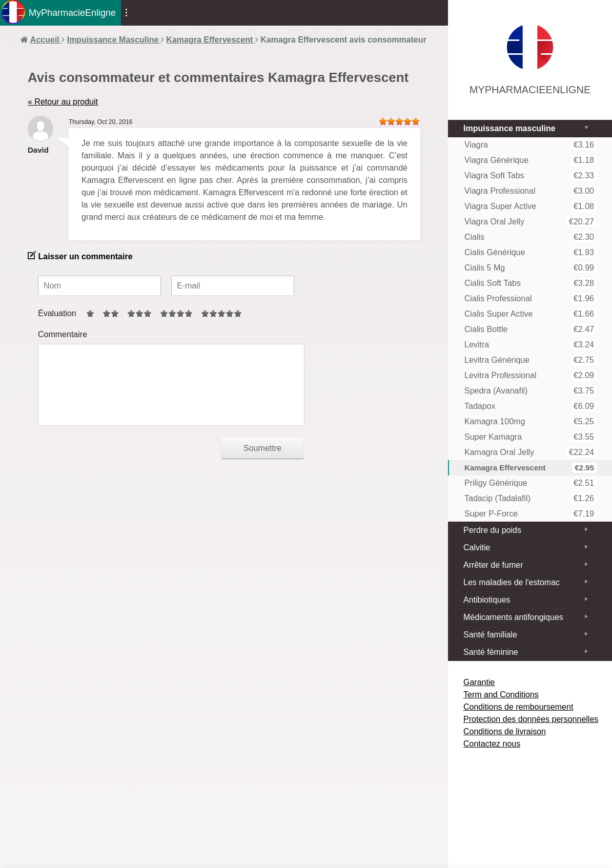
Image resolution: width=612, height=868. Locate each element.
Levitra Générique (531, 360)
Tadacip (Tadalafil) (531, 499)
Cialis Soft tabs (531, 283)
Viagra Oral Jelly (531, 222)
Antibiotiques (487, 600)
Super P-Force (531, 514)
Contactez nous (492, 744)
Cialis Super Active (531, 314)
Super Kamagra (531, 437)
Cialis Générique (531, 253)
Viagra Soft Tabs (531, 176)
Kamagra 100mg (531, 422)
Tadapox (531, 406)
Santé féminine (491, 652)
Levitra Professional (531, 376)
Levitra (531, 345)
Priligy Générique (531, 483)
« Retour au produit (63, 102)
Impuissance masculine (509, 128)
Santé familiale (490, 635)
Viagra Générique (531, 160)
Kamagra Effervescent (531, 468)
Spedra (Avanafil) (531, 391)
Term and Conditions (501, 695)
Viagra (531, 145)
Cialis (531, 237)
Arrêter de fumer (493, 565)
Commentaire (63, 334)
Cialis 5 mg (531, 268)
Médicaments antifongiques (513, 617)
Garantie (479, 682)
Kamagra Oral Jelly (531, 452)
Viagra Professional (531, 191)
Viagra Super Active (531, 206)
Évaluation (57, 313)
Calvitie (477, 547)
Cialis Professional (531, 299)
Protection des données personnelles (531, 719)
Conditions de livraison (505, 731)
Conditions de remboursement (518, 707)
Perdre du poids (492, 530)
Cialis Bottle (531, 329)
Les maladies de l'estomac (512, 582)
